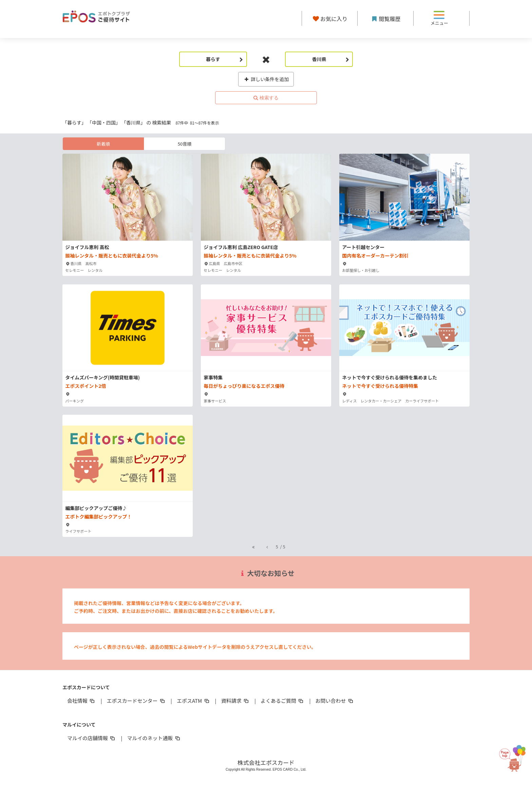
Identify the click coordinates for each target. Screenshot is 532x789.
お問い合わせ (335, 701)
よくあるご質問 (282, 701)
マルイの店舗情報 (92, 738)
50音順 (185, 144)
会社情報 (81, 701)
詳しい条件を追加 (266, 79)
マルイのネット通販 (154, 738)
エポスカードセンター (136, 701)
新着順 (103, 144)
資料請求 (235, 701)
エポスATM (194, 701)
